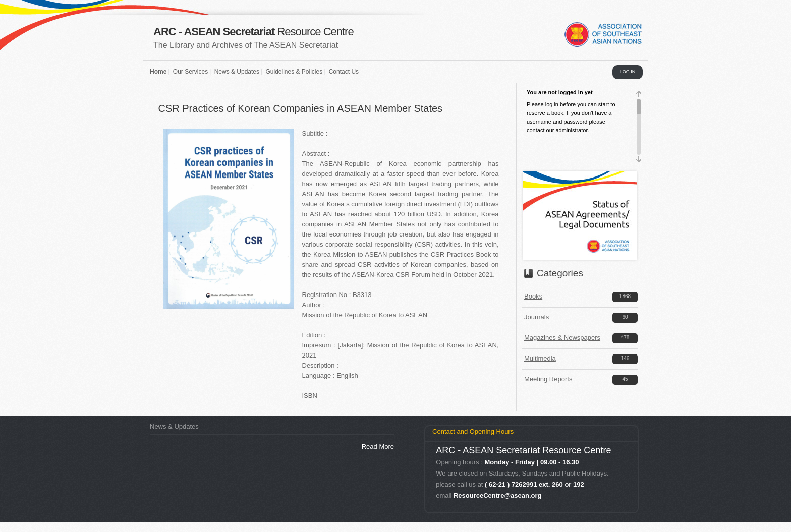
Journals (536, 317)
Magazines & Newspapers (562, 338)
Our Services (190, 72)
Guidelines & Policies (294, 72)
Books (533, 296)
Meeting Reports (548, 379)
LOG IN (628, 72)
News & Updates (237, 72)
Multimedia (540, 358)
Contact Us (344, 72)
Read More (378, 447)
